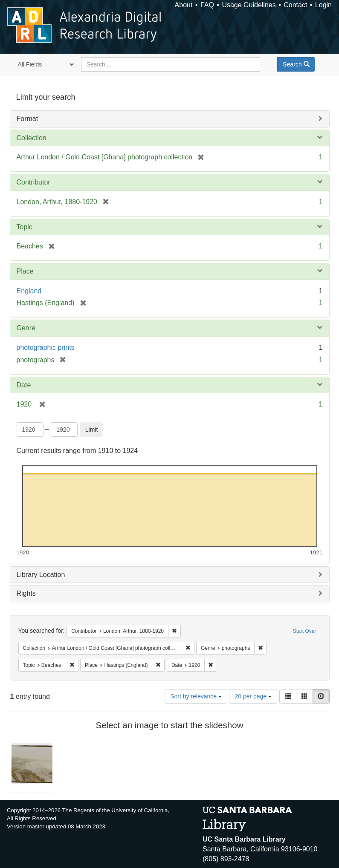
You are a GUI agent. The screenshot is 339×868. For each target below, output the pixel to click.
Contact (295, 5)
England (29, 291)
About (184, 5)
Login (323, 5)
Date (24, 385)
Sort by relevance (196, 696)
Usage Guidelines (249, 5)
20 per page (253, 696)
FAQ (207, 5)
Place (25, 271)
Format (28, 119)
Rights (26, 593)
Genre (26, 328)
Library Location (41, 575)
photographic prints (46, 347)
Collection (32, 138)
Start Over (305, 631)
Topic (25, 227)
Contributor (33, 182)
